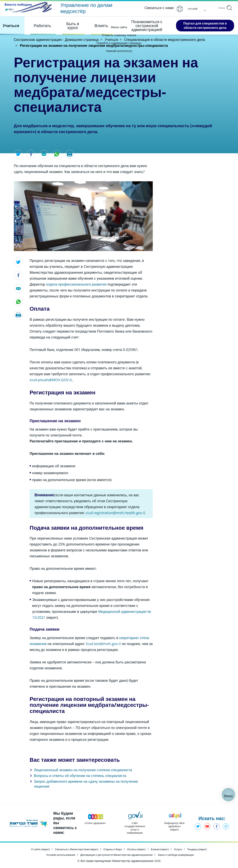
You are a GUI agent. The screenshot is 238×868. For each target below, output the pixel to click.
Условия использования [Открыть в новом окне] (57, 854)
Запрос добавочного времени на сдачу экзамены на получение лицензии (86, 784)
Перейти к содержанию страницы (119, 43)
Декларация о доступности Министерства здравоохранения (116, 854)
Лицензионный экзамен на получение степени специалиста (83, 770)
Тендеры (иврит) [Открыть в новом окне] (201, 849)
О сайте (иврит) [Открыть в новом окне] (37, 849)
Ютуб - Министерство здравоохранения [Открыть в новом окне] (206, 827)
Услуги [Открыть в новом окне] (181, 849)
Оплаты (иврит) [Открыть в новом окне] (138, 849)
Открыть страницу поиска (119, 35)
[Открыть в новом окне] (115, 513)
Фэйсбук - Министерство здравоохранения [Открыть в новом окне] (216, 827)
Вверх (228, 796)
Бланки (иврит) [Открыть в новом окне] (162, 849)
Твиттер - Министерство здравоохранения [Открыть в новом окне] (197, 827)
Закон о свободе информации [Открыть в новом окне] (179, 854)
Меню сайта (119, 27)
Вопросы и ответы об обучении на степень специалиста (80, 776)
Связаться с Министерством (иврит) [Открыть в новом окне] (75, 849)
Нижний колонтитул (119, 51)
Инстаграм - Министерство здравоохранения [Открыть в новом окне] (226, 827)
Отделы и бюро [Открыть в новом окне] (113, 849)
